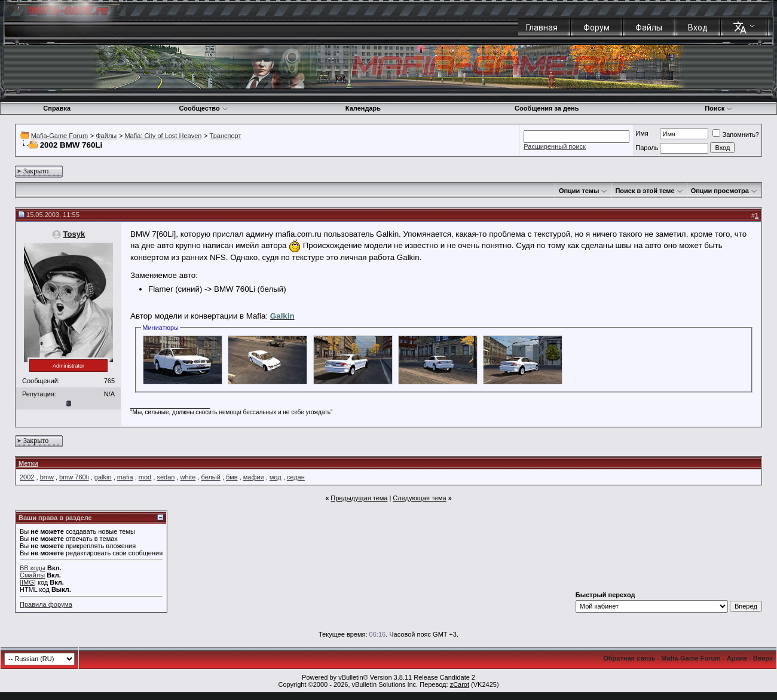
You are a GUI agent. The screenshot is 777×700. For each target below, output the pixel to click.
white (188, 477)
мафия (254, 477)
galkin (103, 477)
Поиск (719, 108)
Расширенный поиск (555, 146)
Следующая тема (419, 498)
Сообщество (203, 108)
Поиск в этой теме (645, 191)
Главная (542, 27)
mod (145, 477)
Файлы (649, 27)
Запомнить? (736, 135)
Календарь (363, 108)
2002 (27, 477)
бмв (232, 477)
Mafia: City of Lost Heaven (163, 136)
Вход (698, 27)
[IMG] (28, 582)
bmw (47, 477)
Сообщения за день (547, 108)
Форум (596, 27)
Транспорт (226, 136)
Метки (28, 463)
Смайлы (32, 575)
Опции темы (579, 191)
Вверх (763, 658)
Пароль (647, 148)
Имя (642, 133)
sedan (166, 477)
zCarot (460, 684)
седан (296, 477)
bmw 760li (74, 477)
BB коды (33, 568)
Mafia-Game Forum (59, 136)
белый (210, 477)
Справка (57, 108)
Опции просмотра (720, 191)
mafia (125, 477)
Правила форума (46, 604)
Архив (737, 658)
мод (276, 477)
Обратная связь (629, 658)
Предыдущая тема (359, 498)
